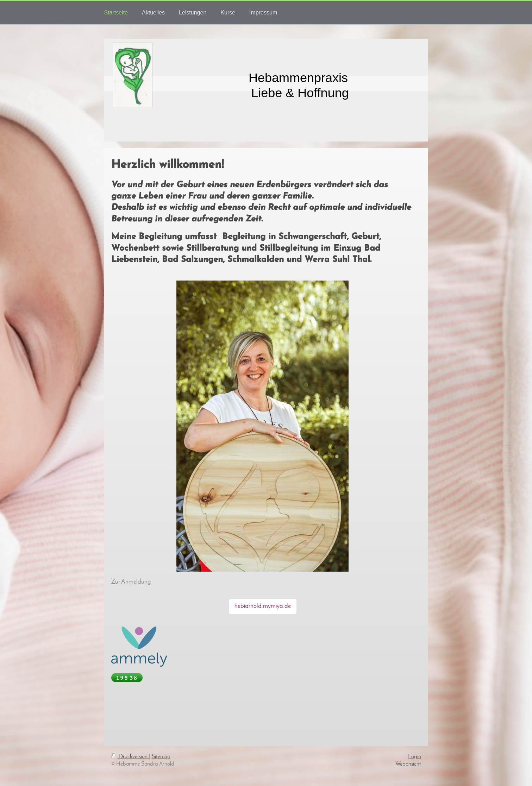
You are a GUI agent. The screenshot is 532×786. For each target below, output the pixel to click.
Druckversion (130, 757)
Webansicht (408, 764)
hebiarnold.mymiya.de (263, 606)
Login (415, 757)
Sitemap (161, 757)
